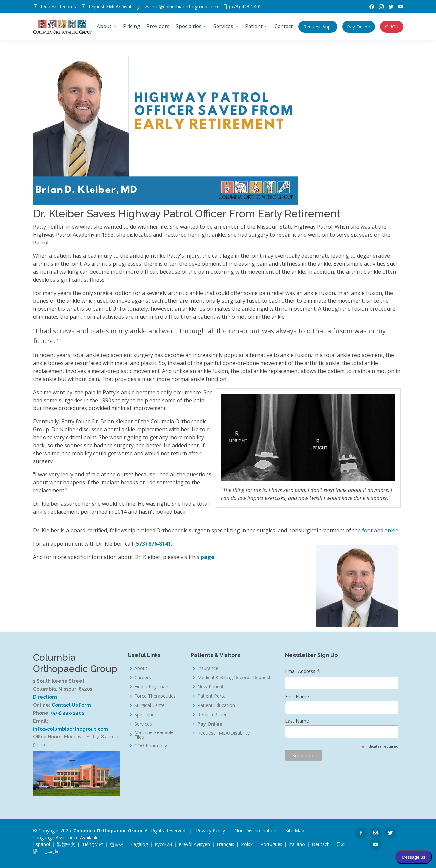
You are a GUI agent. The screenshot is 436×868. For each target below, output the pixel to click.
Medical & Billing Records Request (234, 678)
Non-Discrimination (255, 830)
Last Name (297, 721)
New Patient (211, 687)
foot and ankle (380, 530)
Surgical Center (150, 705)
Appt (318, 27)
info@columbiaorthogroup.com (184, 7)
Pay (359, 27)
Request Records (58, 7)
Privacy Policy (211, 830)
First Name (297, 697)
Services (143, 724)
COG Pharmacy (151, 746)
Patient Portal (212, 696)
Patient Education (216, 705)
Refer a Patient (213, 715)
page (207, 557)
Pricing (132, 26)
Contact (283, 26)
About (141, 668)
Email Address (303, 672)
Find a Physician (151, 687)
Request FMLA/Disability (223, 733)
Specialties (146, 715)
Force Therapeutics (155, 696)
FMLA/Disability (113, 7)
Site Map (295, 830)
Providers (158, 26)
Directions (45, 697)
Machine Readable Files (154, 735)
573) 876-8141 (154, 544)
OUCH (392, 27)
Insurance (208, 668)
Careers (143, 678)
